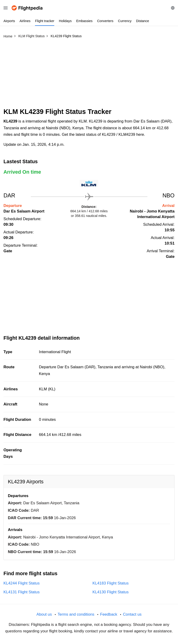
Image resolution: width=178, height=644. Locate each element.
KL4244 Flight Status (22, 583)
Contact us (132, 614)
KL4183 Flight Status (111, 583)
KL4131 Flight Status (22, 592)
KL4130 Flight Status (111, 592)
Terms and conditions (76, 614)
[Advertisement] (89, 75)
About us (44, 614)
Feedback (109, 614)
